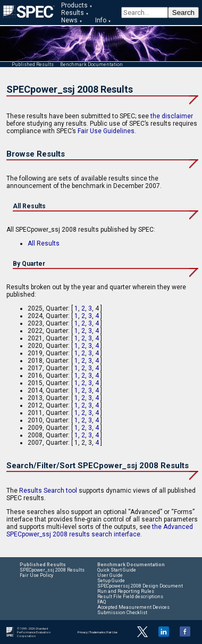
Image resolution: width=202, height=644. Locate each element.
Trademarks (97, 632)
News (69, 20)
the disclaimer (172, 116)
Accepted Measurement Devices (133, 607)
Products (74, 5)
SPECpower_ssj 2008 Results (52, 570)
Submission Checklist (122, 613)
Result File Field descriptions (130, 597)
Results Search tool (48, 491)
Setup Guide (111, 581)
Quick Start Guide (117, 570)
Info (101, 20)
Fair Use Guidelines (106, 131)
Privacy (83, 632)
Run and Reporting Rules (126, 591)
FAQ (102, 602)
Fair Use (112, 632)
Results (73, 13)
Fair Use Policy (36, 575)
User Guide (110, 575)
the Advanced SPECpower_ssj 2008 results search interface (100, 531)
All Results (44, 243)
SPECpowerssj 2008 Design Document (140, 586)
